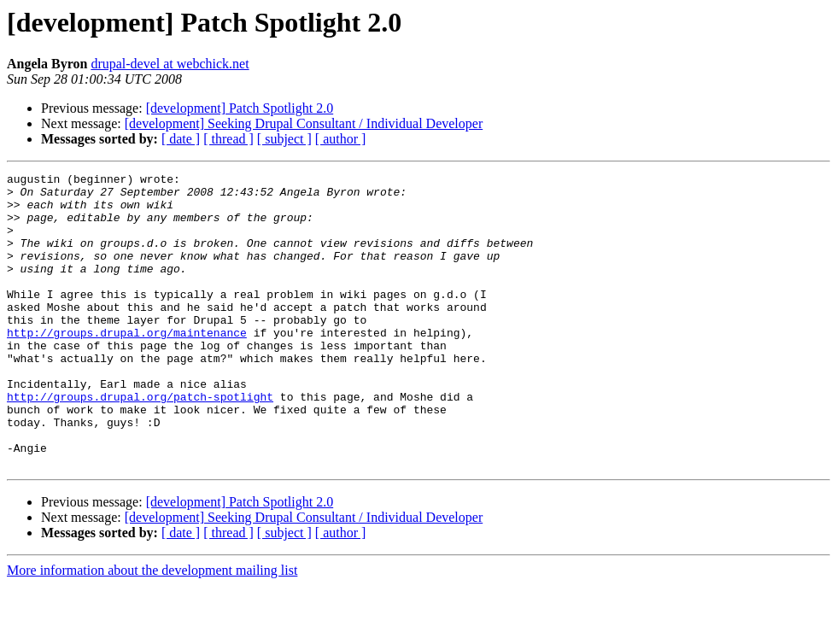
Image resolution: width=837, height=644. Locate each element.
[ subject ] (284, 139)
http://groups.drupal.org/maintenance (127, 366)
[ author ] (341, 139)
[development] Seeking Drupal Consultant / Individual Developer (304, 123)
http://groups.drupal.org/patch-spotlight (140, 442)
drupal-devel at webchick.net (170, 64)
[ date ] (181, 139)
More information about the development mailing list (152, 629)
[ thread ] (228, 139)
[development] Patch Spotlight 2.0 (240, 108)
